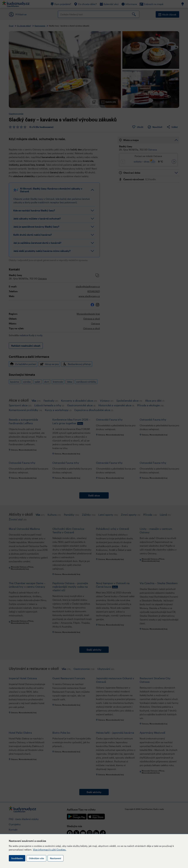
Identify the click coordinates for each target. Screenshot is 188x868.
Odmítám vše (36, 858)
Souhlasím (17, 858)
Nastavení (56, 858)
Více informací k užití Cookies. (50, 850)
